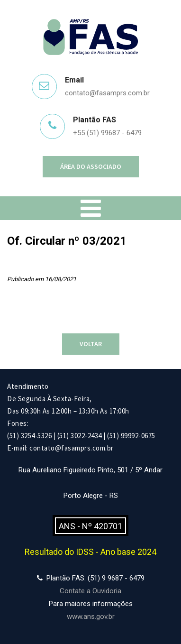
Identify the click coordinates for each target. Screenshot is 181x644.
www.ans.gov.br (91, 616)
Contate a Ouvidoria (90, 591)
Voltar (91, 344)
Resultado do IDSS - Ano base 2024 (90, 552)
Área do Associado (91, 166)
